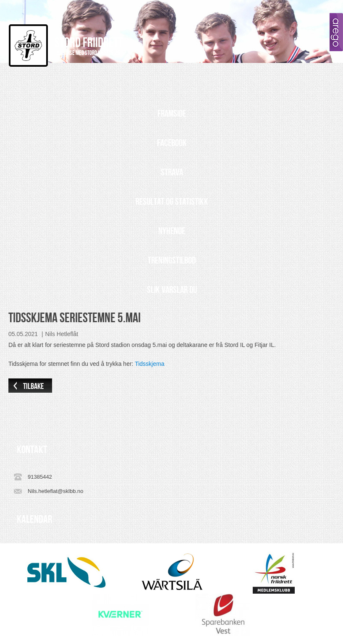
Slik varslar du (172, 290)
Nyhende (172, 231)
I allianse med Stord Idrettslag (88, 53)
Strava (172, 172)
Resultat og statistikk (172, 202)
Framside (172, 114)
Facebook (172, 143)
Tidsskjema (149, 364)
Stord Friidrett (89, 43)
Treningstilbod (172, 261)
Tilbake (33, 386)
